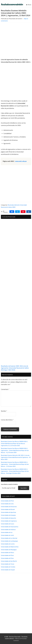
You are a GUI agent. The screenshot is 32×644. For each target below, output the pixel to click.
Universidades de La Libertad (9, 538)
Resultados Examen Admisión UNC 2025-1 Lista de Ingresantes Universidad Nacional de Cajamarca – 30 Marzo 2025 (16, 457)
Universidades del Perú (7, 501)
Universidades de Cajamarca (9, 521)
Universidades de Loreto (8, 544)
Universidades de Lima (7, 504)
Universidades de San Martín (9, 561)
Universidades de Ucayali (8, 570)
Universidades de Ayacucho (8, 518)
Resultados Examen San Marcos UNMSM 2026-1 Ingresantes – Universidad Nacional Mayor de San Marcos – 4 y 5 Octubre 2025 (15, 450)
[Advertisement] (16, 41)
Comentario (5, 389)
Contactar (16, 640)
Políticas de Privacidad (21, 639)
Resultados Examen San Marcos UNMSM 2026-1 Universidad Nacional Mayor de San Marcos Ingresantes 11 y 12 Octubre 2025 (14, 443)
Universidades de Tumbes (8, 567)
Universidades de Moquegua (9, 550)
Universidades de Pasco (7, 552)
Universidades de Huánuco (8, 530)
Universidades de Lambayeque (9, 541)
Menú (30, 5)
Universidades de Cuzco (7, 524)
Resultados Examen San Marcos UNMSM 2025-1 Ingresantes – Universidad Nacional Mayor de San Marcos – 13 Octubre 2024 (15, 464)
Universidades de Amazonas (9, 507)
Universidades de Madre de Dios (10, 547)
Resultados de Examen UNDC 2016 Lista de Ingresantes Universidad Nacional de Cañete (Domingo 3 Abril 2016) (15, 368)
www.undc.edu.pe (21, 161)
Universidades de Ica (7, 532)
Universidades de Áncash (8, 509)
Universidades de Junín (7, 535)
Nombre (4, 411)
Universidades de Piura (7, 555)
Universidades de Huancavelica (10, 527)
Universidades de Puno (7, 558)
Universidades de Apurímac (9, 512)
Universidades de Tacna (7, 564)
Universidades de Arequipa (8, 515)
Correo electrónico (7, 420)
